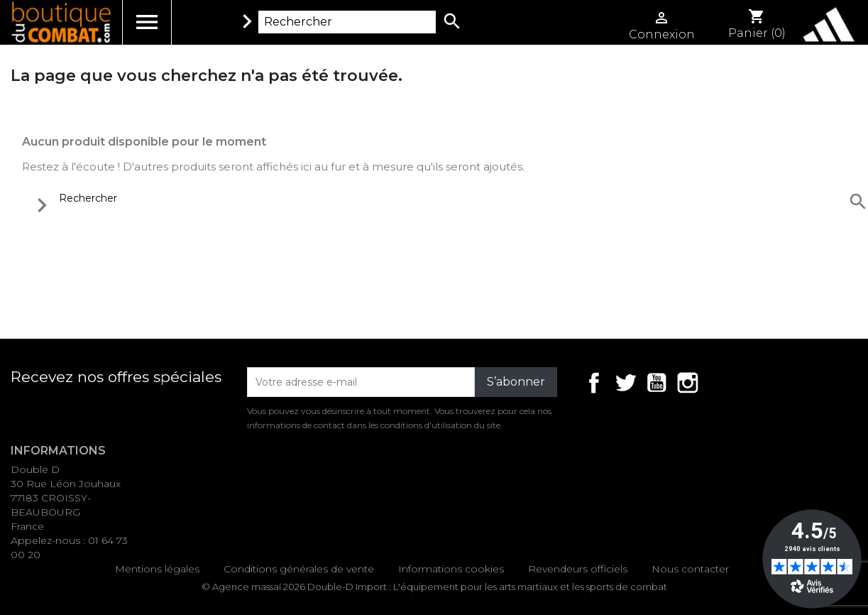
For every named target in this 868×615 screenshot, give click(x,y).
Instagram (688, 383)
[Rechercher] (347, 22)
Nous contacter (690, 569)
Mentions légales (157, 569)
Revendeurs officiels (578, 569)
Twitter (625, 383)
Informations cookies (451, 569)
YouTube (657, 383)
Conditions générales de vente (299, 569)
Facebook (594, 383)
